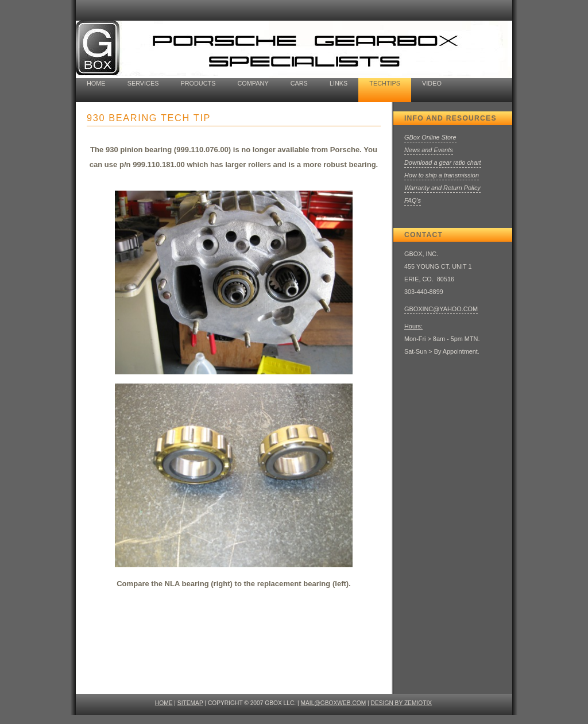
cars (299, 83)
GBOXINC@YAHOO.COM (441, 309)
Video (432, 83)
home (96, 83)
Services (143, 83)
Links (339, 83)
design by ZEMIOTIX (402, 703)
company (253, 83)
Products (198, 83)
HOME (164, 703)
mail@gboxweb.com (334, 703)
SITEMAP (190, 703)
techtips (385, 83)
